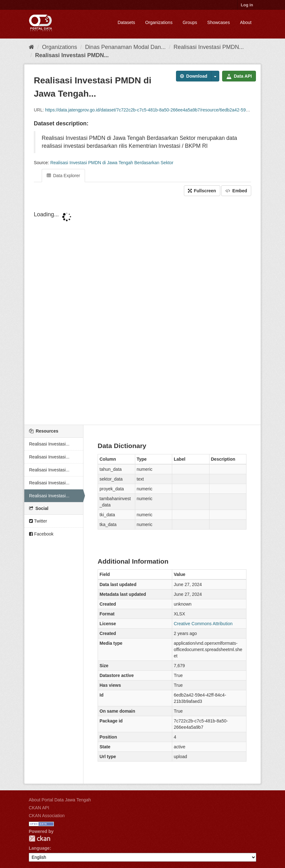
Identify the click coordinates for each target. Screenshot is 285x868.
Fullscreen (202, 191)
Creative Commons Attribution (203, 624)
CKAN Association (47, 816)
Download (194, 76)
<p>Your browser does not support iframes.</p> (142, 311)
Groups (190, 22)
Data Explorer (63, 176)
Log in (247, 5)
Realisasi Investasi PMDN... (209, 47)
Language (39, 848)
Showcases (219, 22)
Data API (239, 76)
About (246, 22)
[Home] (31, 47)
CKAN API (39, 808)
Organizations (159, 22)
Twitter (38, 521)
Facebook (41, 534)
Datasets (126, 22)
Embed (236, 191)
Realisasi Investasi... (49, 444)
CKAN (39, 838)
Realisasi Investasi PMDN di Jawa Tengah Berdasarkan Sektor (112, 163)
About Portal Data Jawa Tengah (60, 800)
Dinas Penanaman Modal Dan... (125, 47)
